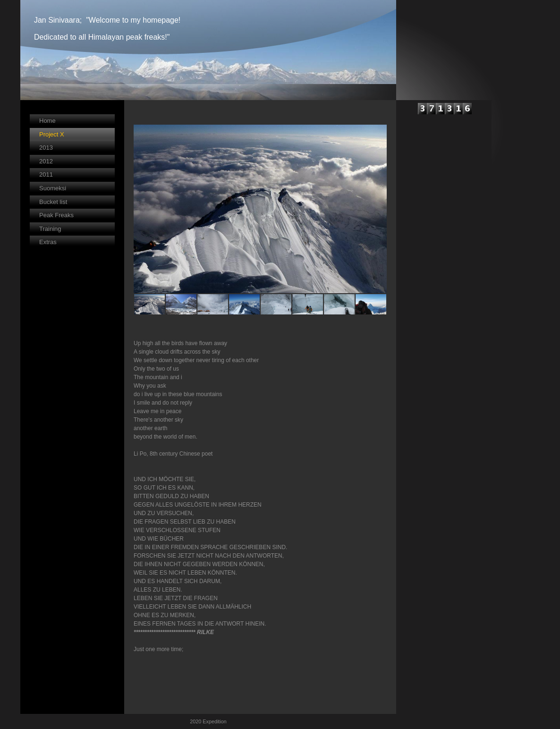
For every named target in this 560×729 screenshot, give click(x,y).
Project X (52, 134)
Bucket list (53, 202)
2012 (46, 161)
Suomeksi (53, 188)
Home (47, 121)
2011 (46, 174)
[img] (208, 50)
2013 (46, 148)
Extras (48, 242)
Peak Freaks (56, 215)
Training (50, 229)
